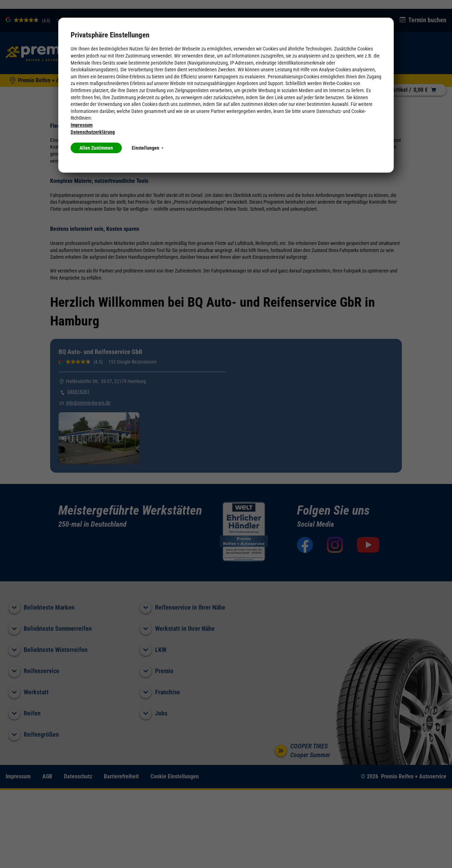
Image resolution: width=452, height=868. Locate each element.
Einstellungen (148, 148)
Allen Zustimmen (96, 148)
